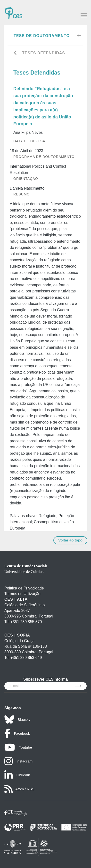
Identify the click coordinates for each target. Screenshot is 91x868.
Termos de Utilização (22, 594)
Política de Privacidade (24, 588)
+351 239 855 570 (26, 622)
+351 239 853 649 (26, 658)
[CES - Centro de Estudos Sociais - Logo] (14, 11)
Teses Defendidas (44, 53)
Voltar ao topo (70, 540)
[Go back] (15, 53)
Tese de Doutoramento (42, 36)
